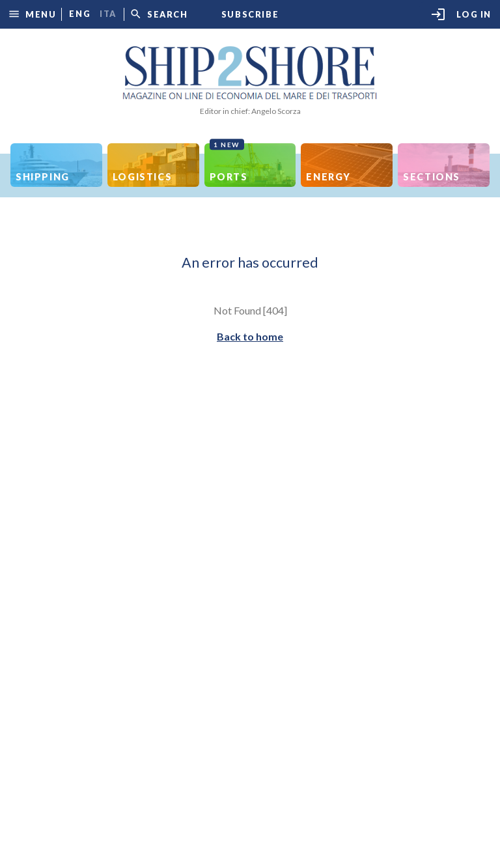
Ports (229, 163)
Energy (328, 177)
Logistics (142, 177)
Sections (432, 177)
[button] (32, 14)
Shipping (43, 177)
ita (108, 14)
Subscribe (250, 15)
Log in (461, 14)
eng (80, 14)
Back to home (250, 336)
